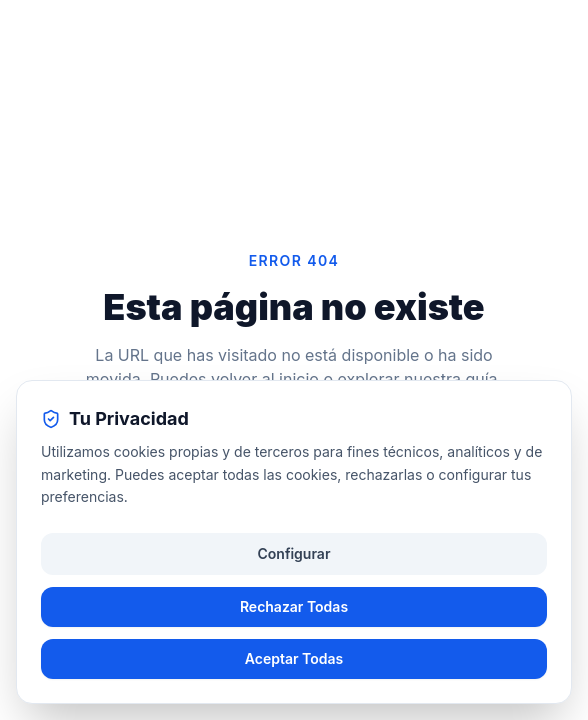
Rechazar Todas (294, 606)
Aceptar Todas (294, 658)
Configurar (294, 553)
